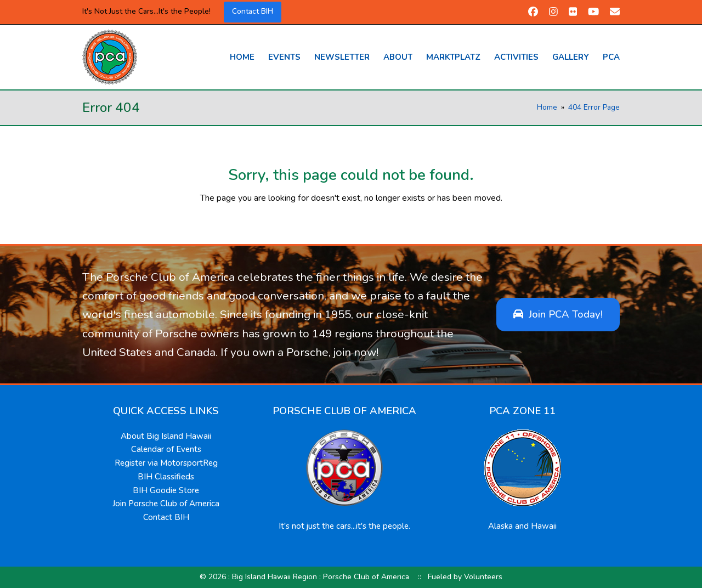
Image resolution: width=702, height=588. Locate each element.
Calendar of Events (166, 449)
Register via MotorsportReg (166, 463)
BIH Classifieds (166, 477)
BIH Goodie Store (166, 490)
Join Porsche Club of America (166, 504)
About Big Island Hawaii (166, 436)
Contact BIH (253, 11)
